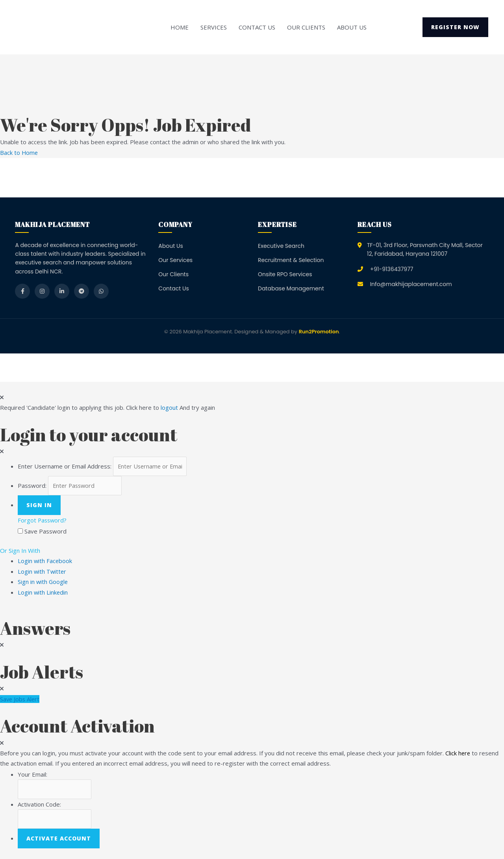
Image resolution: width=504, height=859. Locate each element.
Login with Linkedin (45, 593)
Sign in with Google (43, 582)
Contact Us (257, 27)
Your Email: (32, 775)
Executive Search (281, 245)
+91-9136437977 (392, 269)
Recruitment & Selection (291, 260)
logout (169, 407)
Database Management (291, 288)
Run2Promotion (319, 332)
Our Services (175, 260)
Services (214, 27)
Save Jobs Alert (20, 699)
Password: (32, 486)
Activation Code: (39, 805)
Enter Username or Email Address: (65, 466)
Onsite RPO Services (285, 274)
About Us (352, 27)
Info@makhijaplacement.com (411, 284)
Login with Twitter (45, 572)
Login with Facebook (47, 562)
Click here (458, 753)
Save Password (45, 532)
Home (180, 27)
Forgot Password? (43, 521)
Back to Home (19, 152)
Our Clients (306, 27)
